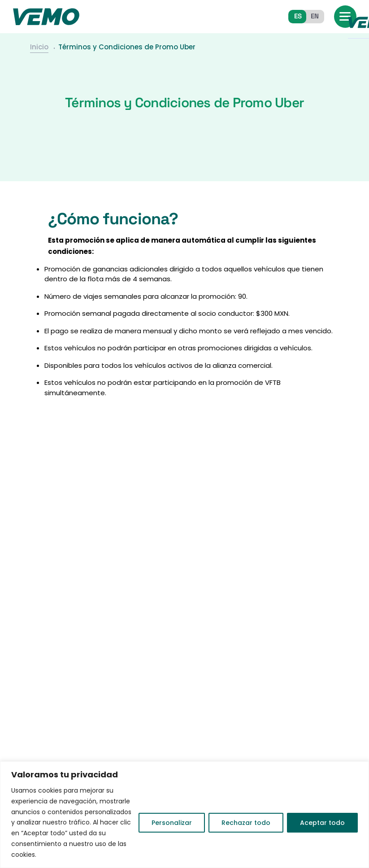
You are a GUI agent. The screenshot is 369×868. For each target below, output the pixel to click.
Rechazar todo (246, 823)
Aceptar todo (322, 823)
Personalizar (172, 823)
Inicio (39, 45)
